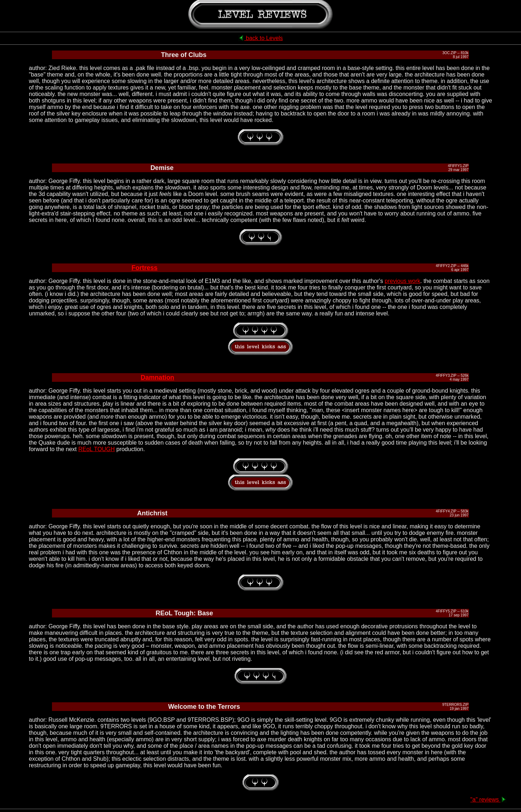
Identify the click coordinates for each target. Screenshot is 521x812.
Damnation (157, 377)
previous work (402, 281)
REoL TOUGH (97, 449)
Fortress (144, 268)
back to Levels (260, 38)
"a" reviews (489, 800)
